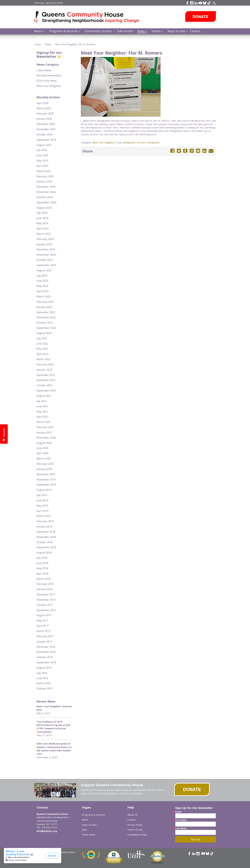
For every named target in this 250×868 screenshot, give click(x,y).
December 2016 (46, 647)
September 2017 (46, 610)
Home (38, 44)
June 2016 (42, 678)
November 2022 (46, 317)
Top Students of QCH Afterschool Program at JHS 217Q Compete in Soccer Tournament (53, 727)
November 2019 (46, 480)
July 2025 (42, 150)
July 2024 (42, 213)
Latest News (44, 70)
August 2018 (44, 553)
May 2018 (42, 568)
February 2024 (45, 239)
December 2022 (46, 312)
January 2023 (44, 307)
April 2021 (42, 417)
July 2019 (42, 495)
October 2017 (45, 605)
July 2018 (42, 558)
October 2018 (45, 542)
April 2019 (42, 511)
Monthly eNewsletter (49, 75)
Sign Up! (196, 839)
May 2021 (42, 412)
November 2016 (46, 652)
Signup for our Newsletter (49, 54)
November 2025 (46, 129)
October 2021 (45, 385)
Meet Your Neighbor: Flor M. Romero (75, 44)
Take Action (125, 31)
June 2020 (42, 448)
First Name (181, 820)
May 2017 (42, 621)
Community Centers (99, 31)
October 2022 (45, 323)
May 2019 (42, 506)
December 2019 (46, 474)
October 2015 (45, 688)
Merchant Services (157, 863)
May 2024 (42, 223)
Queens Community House (91, 17)
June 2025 (42, 155)
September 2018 (46, 547)
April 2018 (42, 574)
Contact (132, 820)
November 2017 (46, 600)
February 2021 (45, 427)
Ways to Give (178, 31)
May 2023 (42, 286)
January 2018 (44, 589)
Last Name (181, 828)
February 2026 (45, 113)
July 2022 (42, 338)
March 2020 (44, 459)
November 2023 (46, 255)
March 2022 (44, 359)
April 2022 (42, 354)
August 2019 (44, 490)
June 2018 (42, 563)
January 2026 (44, 119)
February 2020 (45, 464)
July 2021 (42, 401)
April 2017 (42, 626)
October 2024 (45, 197)
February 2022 (45, 364)
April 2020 (42, 453)
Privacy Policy (135, 825)
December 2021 (46, 375)
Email (178, 812)
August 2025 (44, 145)
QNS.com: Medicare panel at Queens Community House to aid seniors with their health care (54, 749)
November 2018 (46, 537)
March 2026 (44, 108)
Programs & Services (65, 31)
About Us (132, 815)
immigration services (134, 142)
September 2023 (46, 265)
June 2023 (42, 281)
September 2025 (46, 140)
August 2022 (44, 333)
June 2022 (42, 344)
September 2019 (46, 485)
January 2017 (44, 642)
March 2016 (44, 683)
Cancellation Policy (137, 835)
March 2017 (44, 631)
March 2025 (44, 171)
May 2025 (42, 161)
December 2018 (46, 532)
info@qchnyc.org (47, 831)
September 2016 (46, 662)
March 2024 (44, 234)
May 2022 (42, 349)
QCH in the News (47, 81)
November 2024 (46, 192)
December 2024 (46, 187)
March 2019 (44, 516)
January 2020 (44, 469)
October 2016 (45, 657)
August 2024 (44, 208)
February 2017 (45, 636)
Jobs (84, 830)
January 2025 (44, 181)
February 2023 (45, 302)
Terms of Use (135, 830)
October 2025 (45, 134)
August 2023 (44, 270)
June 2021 (42, 406)
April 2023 (42, 291)
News (142, 31)
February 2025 (45, 176)
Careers (195, 31)
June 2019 (42, 500)
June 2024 (42, 218)
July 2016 (42, 673)
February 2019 (45, 521)
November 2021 (46, 380)
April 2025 (42, 166)
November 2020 (46, 438)
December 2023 (46, 249)
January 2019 (44, 526)
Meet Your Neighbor (49, 86)
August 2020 (44, 443)
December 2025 (46, 124)
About (39, 31)
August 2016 (44, 668)
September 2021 (46, 391)
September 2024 (46, 202)
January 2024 (44, 244)
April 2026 (42, 103)
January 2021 (44, 432)
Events (157, 31)
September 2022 (46, 328)
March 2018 (44, 579)
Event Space (45, 37)
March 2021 (44, 422)
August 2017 (44, 615)
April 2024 (42, 229)
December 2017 (46, 594)
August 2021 (44, 396)
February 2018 (45, 584)
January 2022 (44, 370)
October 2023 (45, 260)
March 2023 (44, 296)
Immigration (153, 142)
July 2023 (42, 276)
